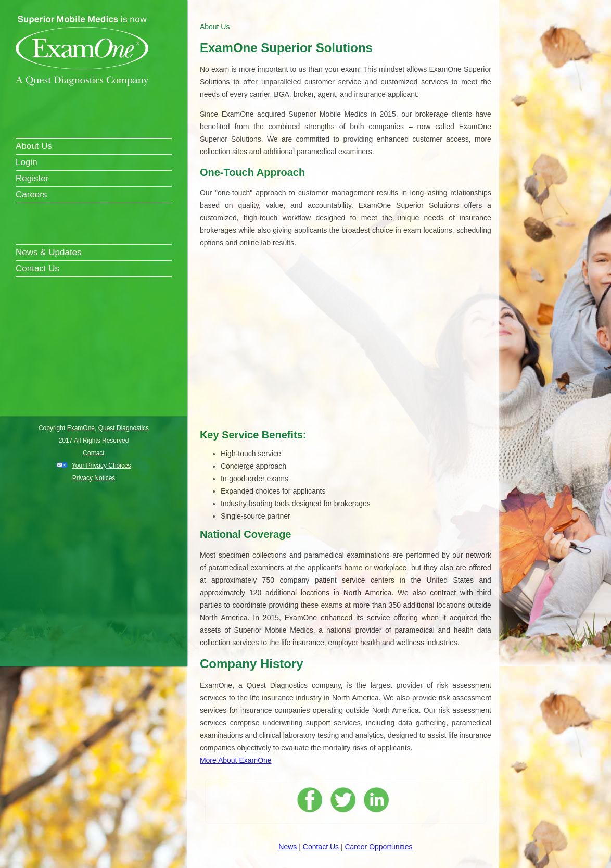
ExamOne (81, 428)
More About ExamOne (236, 760)
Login (27, 162)
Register (32, 178)
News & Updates (49, 252)
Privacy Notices (94, 478)
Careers (31, 194)
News (288, 847)
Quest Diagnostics (124, 428)
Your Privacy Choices (101, 466)
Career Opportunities (378, 847)
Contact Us (37, 268)
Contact (93, 453)
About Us (34, 146)
